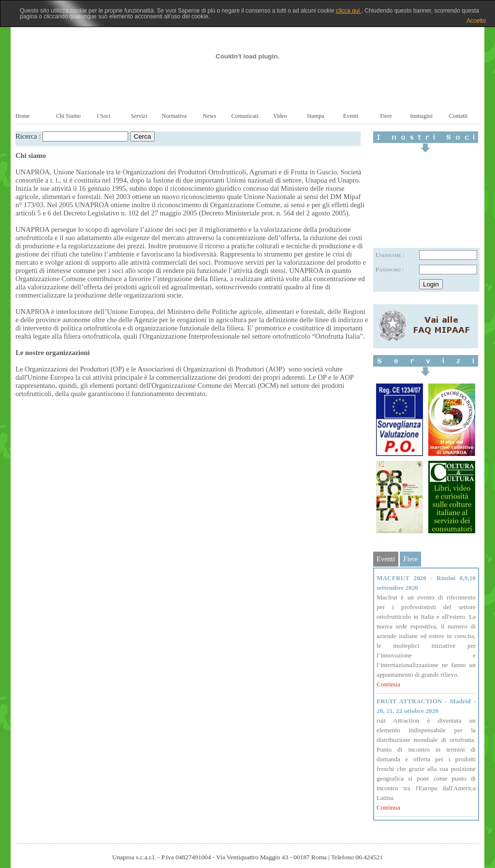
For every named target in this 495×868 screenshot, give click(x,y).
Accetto (476, 21)
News (210, 116)
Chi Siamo (68, 116)
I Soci (103, 116)
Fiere (386, 116)
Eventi (351, 116)
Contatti (459, 116)
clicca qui (349, 11)
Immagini (421, 116)
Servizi (139, 116)
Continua (388, 684)
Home (22, 116)
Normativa (174, 116)
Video (280, 116)
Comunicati (245, 116)
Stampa (316, 116)
